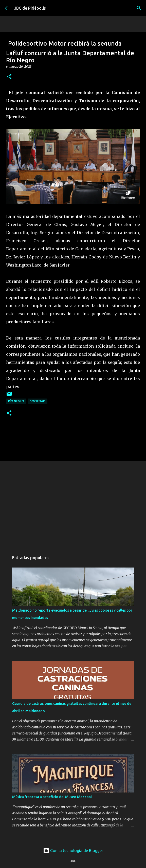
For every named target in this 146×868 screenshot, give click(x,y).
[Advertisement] (73, 504)
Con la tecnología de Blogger (73, 851)
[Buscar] (139, 8)
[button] (9, 77)
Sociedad (38, 401)
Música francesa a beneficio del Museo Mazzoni (52, 797)
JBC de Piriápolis (30, 8)
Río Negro (16, 401)
